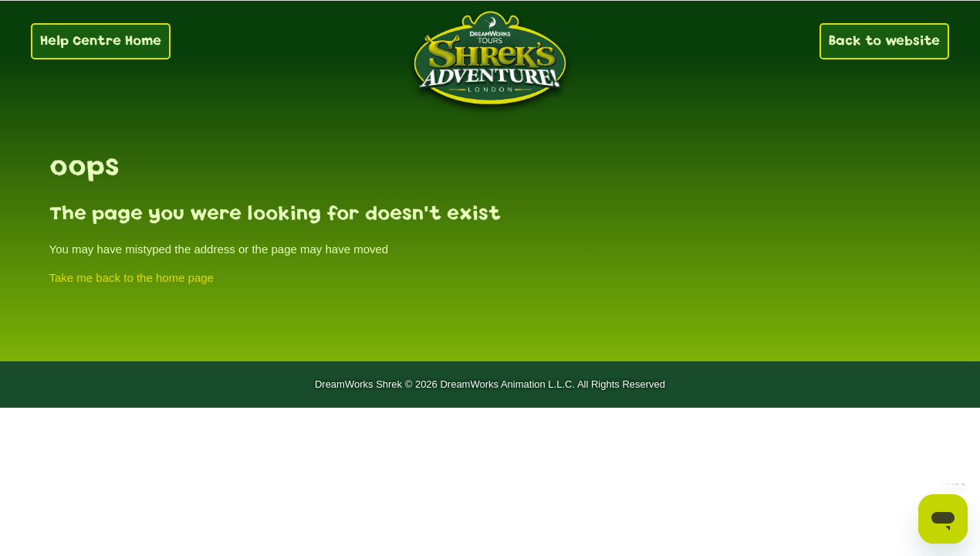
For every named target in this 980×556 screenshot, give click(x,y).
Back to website (884, 41)
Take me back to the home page (132, 278)
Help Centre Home (101, 41)
